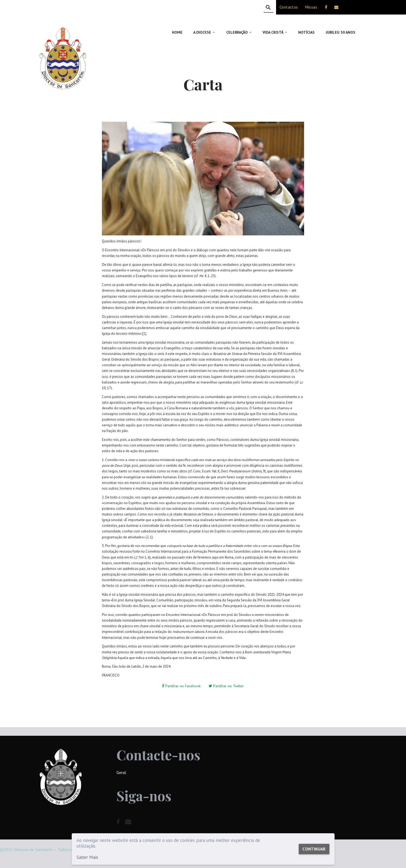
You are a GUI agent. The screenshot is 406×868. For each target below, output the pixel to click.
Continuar (314, 849)
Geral (121, 772)
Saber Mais (87, 857)
